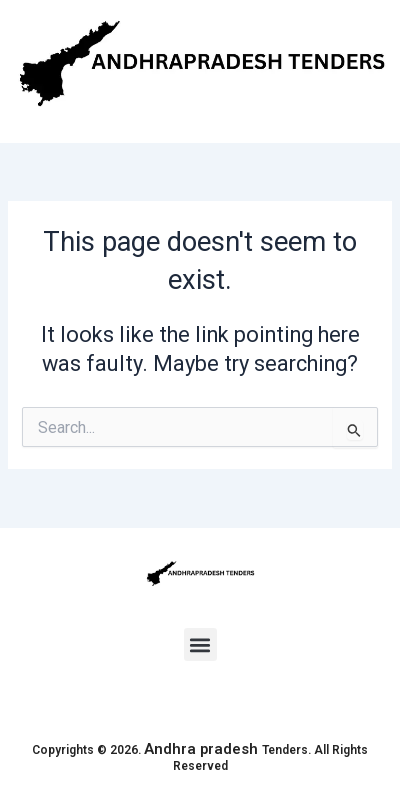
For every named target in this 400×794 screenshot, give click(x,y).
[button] (200, 644)
